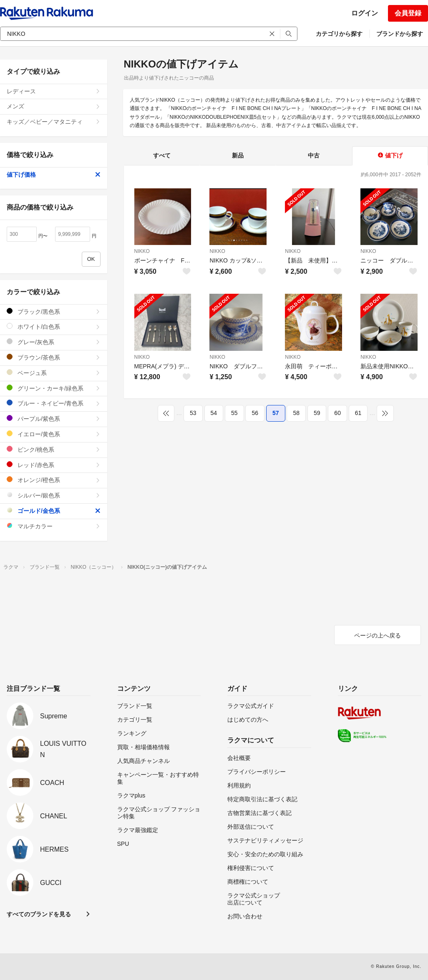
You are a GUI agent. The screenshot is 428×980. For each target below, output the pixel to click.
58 (296, 413)
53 (193, 413)
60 (337, 413)
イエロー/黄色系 (54, 434)
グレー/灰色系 (54, 342)
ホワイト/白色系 (54, 326)
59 (317, 413)
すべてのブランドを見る (39, 914)
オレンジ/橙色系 (54, 480)
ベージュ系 (54, 373)
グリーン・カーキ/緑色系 (54, 388)
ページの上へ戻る (378, 635)
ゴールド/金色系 (54, 511)
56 (255, 413)
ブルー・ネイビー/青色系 (54, 403)
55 (234, 413)
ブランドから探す (400, 34)
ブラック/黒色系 (54, 311)
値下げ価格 (54, 175)
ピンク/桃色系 (54, 449)
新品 (238, 155)
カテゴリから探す (339, 34)
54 (214, 413)
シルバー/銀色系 (54, 495)
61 (358, 413)
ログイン (365, 13)
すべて (162, 155)
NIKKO (142, 251)
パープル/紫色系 (54, 419)
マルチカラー (54, 526)
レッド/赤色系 (54, 465)
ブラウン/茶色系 (54, 357)
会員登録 (408, 13)
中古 (314, 155)
